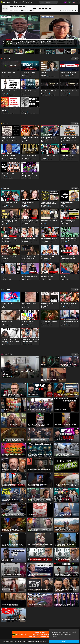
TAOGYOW (64, 325)
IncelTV (44, 223)
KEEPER (63, 159)
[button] (74, 2)
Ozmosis (4, 260)
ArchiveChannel (45, 325)
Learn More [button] (55, 636)
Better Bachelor (45, 205)
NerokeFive (5, 223)
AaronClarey (45, 76)
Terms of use (31, 642)
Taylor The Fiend (25, 223)
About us (45, 642)
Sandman (5, 177)
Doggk (63, 307)
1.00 (18, 127)
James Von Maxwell (7, 376)
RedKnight (4, 325)
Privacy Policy (39, 642)
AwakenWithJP (25, 278)
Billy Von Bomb (45, 260)
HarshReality (44, 307)
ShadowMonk (24, 307)
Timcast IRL (24, 76)
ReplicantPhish (25, 242)
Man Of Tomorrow (65, 76)
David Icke (63, 260)
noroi (3, 307)
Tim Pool (24, 94)
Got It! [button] (64, 641)
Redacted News (45, 140)
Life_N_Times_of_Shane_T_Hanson (9, 140)
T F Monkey (44, 159)
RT (2, 76)
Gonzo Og (5, 278)
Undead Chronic (25, 177)
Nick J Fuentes (25, 140)
